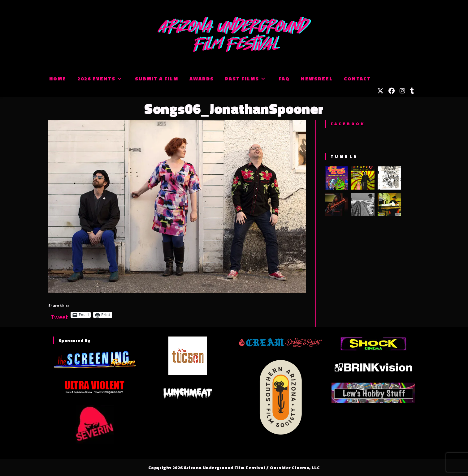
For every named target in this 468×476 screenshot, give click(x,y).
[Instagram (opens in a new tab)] (402, 91)
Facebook (348, 124)
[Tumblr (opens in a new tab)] (412, 91)
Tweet (59, 315)
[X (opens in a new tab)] (380, 91)
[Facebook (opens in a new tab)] (392, 91)
